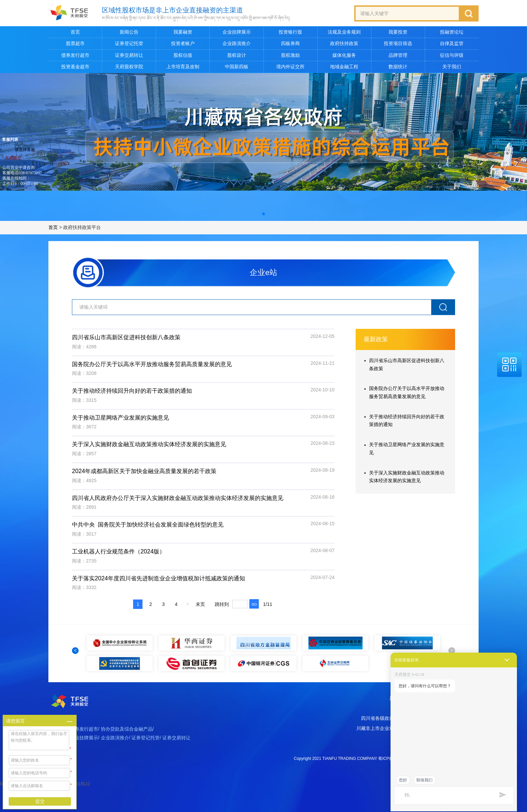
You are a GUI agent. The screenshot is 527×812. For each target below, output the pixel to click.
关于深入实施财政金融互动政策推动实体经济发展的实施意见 (154, 448)
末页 (200, 609)
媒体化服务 (344, 55)
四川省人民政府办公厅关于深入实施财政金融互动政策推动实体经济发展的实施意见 (184, 501)
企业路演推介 (237, 44)
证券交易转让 (129, 55)
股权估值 (183, 55)
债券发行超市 (75, 55)
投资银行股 (290, 32)
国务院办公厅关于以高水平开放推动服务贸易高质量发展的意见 (157, 366)
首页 (75, 32)
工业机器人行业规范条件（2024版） (121, 555)
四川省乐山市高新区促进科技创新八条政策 (129, 339)
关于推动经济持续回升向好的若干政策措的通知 (135, 393)
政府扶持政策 (344, 44)
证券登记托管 (129, 44)
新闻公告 (129, 32)
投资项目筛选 (398, 44)
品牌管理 (398, 55)
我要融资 (183, 32)
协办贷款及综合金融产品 (127, 753)
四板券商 (290, 44)
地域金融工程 (344, 67)
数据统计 (398, 67)
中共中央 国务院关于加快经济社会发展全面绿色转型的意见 (152, 529)
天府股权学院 (129, 67)
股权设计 (237, 55)
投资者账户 (183, 44)
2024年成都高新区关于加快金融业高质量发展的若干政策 (148, 474)
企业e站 (263, 274)
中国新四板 (237, 67)
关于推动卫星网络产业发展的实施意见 (123, 420)
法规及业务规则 (344, 32)
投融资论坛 (452, 32)
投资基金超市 (75, 67)
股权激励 (290, 55)
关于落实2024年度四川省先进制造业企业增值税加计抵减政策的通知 (163, 582)
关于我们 (452, 67)
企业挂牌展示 (237, 32)
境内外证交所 (290, 67)
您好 (403, 780)
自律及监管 (452, 44)
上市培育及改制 (183, 67)
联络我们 (424, 780)
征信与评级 (452, 55)
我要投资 (398, 32)
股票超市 (75, 44)
